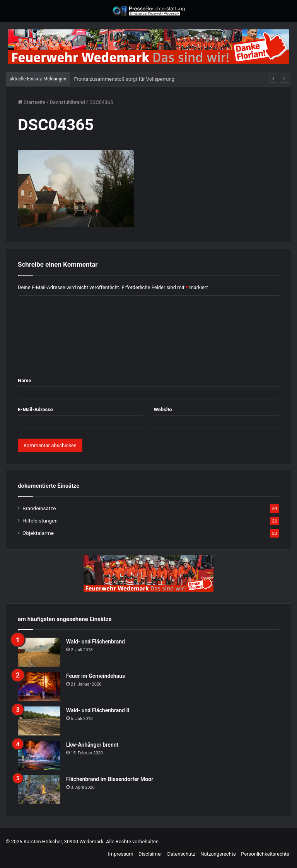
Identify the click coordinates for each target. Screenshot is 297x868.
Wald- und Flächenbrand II (98, 710)
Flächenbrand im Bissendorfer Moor (110, 779)
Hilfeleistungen (40, 521)
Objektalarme (38, 533)
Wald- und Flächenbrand (96, 642)
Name (24, 380)
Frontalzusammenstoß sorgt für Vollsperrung (124, 79)
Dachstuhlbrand (67, 102)
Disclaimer (150, 854)
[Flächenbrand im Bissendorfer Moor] (39, 790)
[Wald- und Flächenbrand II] (39, 721)
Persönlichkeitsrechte (265, 854)
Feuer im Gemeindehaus (96, 676)
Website (163, 409)
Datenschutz (181, 854)
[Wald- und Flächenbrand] (39, 652)
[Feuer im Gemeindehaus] (39, 687)
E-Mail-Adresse (35, 409)
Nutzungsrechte (218, 854)
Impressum (120, 854)
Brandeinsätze (39, 508)
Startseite (32, 102)
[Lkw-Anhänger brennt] (39, 755)
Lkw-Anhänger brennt (92, 745)
